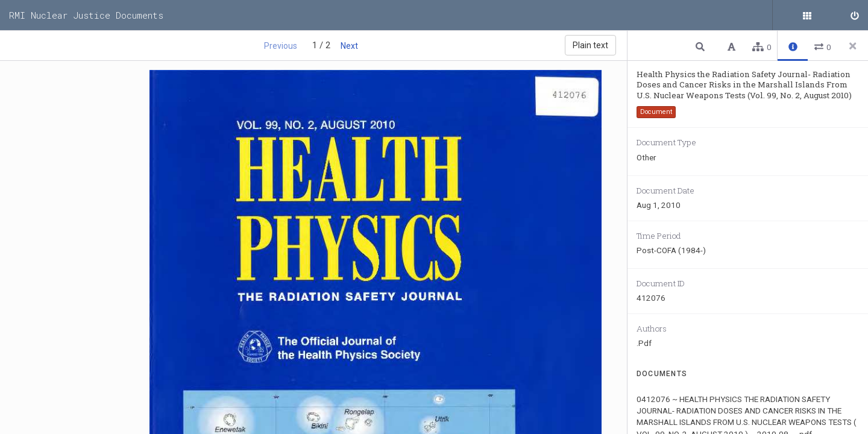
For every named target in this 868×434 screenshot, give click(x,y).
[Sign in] (853, 15)
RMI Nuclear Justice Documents (86, 15)
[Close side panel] (853, 46)
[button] (702, 46)
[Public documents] (823, 15)
